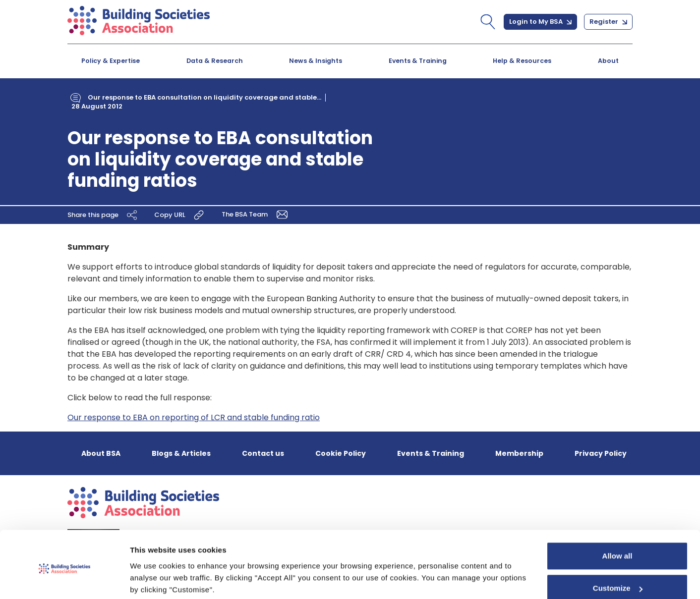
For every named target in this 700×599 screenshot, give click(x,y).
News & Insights (316, 61)
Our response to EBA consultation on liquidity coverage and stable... (204, 97)
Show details (153, 579)
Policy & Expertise (111, 61)
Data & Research (215, 61)
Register (608, 22)
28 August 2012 (97, 106)
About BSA (101, 453)
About (608, 61)
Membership (519, 453)
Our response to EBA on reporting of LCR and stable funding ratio (194, 417)
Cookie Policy (341, 453)
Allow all (617, 518)
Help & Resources (522, 61)
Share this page (104, 215)
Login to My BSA (540, 22)
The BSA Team (257, 214)
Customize (618, 551)
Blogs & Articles (181, 453)
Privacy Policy (601, 453)
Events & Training (418, 61)
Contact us (263, 453)
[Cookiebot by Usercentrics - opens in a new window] (64, 580)
